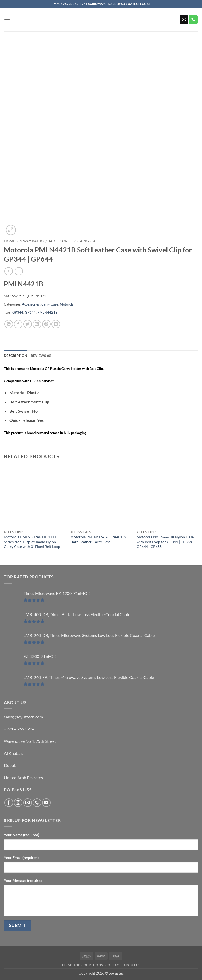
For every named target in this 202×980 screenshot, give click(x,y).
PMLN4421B (47, 312)
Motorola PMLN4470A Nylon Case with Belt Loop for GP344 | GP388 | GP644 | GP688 (165, 542)
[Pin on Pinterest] (46, 324)
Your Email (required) (21, 858)
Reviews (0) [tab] (41, 356)
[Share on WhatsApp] (9, 324)
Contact (113, 965)
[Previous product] (19, 271)
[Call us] (193, 20)
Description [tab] (16, 356)
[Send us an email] (184, 20)
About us (132, 965)
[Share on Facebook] (18, 324)
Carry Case (88, 241)
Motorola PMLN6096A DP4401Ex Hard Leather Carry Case (98, 539)
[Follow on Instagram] (18, 803)
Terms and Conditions (82, 965)
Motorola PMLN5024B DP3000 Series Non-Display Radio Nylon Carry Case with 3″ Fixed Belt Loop (32, 542)
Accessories (60, 241)
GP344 (18, 312)
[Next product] (8, 271)
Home (10, 241)
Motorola (67, 304)
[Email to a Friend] (37, 324)
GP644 (30, 312)
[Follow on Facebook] (9, 803)
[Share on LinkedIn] (56, 324)
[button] (7, 20)
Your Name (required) (22, 835)
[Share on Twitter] (28, 324)
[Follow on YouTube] (46, 803)
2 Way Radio (32, 241)
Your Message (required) (24, 880)
